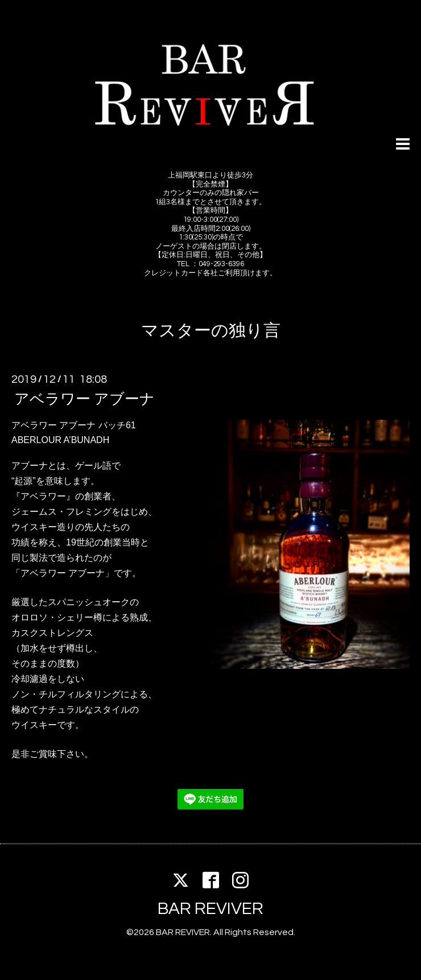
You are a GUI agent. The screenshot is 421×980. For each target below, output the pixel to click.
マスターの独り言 (211, 331)
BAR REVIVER (210, 909)
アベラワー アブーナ (84, 399)
